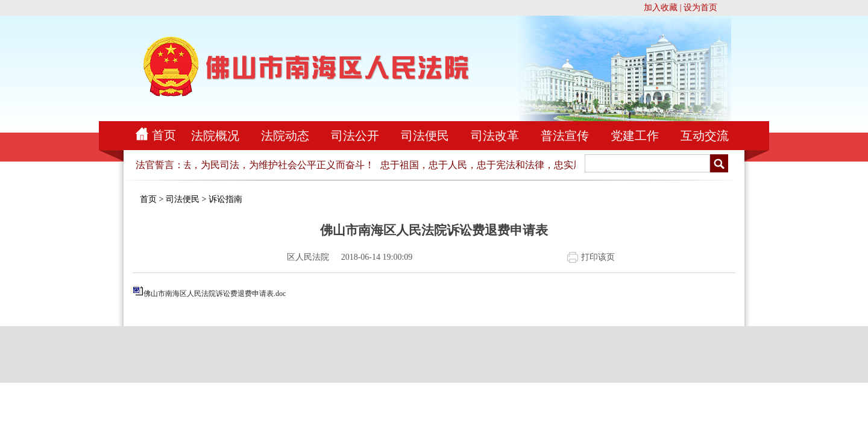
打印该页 (598, 257)
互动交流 (705, 136)
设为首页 (700, 8)
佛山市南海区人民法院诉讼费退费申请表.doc (215, 294)
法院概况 (215, 136)
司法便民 (425, 136)
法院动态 (285, 136)
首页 (164, 135)
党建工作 (635, 136)
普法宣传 (565, 136)
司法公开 (355, 136)
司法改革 (495, 136)
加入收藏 (661, 8)
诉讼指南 (225, 199)
